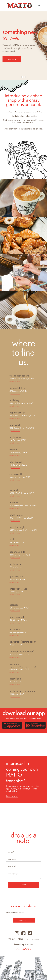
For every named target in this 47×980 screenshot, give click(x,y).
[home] (19, 6)
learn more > (12, 797)
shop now (12, 59)
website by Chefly (23, 949)
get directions (15, 381)
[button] (39, 6)
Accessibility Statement (23, 945)
